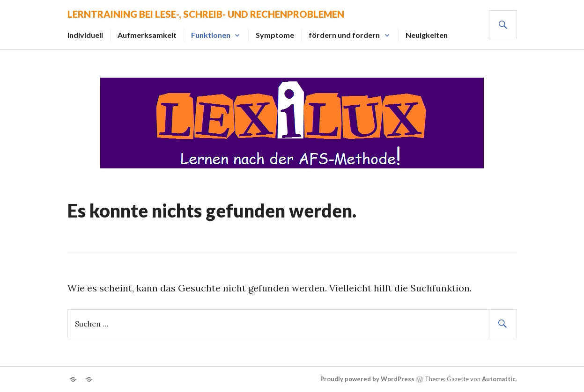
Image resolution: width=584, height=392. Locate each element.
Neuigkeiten (427, 35)
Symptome (275, 35)
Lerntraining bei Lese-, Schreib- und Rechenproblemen (206, 14)
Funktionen (211, 35)
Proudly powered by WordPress (367, 379)
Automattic (499, 379)
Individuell (85, 35)
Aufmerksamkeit (147, 35)
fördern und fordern (344, 35)
